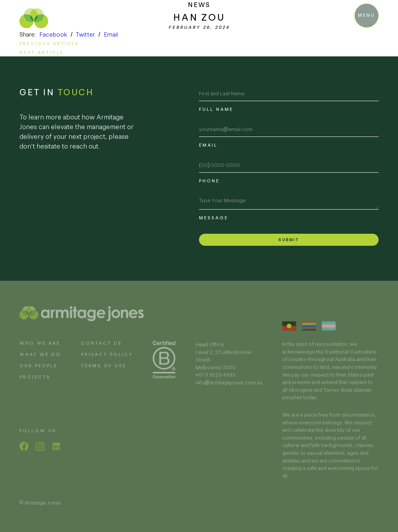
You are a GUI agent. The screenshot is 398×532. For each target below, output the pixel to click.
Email (111, 34)
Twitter (85, 34)
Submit (289, 240)
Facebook (53, 34)
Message (214, 218)
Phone (209, 181)
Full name (216, 109)
